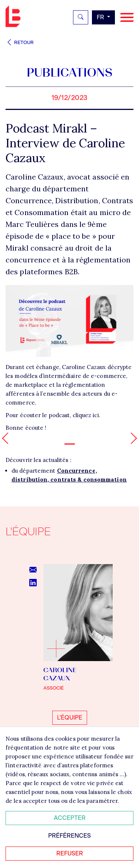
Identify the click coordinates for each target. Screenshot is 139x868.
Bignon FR (15, 16)
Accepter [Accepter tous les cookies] (70, 818)
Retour (20, 42)
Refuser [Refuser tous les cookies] (70, 853)
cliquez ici (86, 415)
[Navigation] (127, 18)
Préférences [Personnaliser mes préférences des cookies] (69, 836)
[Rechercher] (81, 17)
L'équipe (70, 718)
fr (101, 17)
